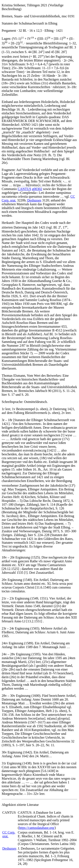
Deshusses (34, 200)
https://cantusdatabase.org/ (37, 828)
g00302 (37, 189)
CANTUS (24, 189)
